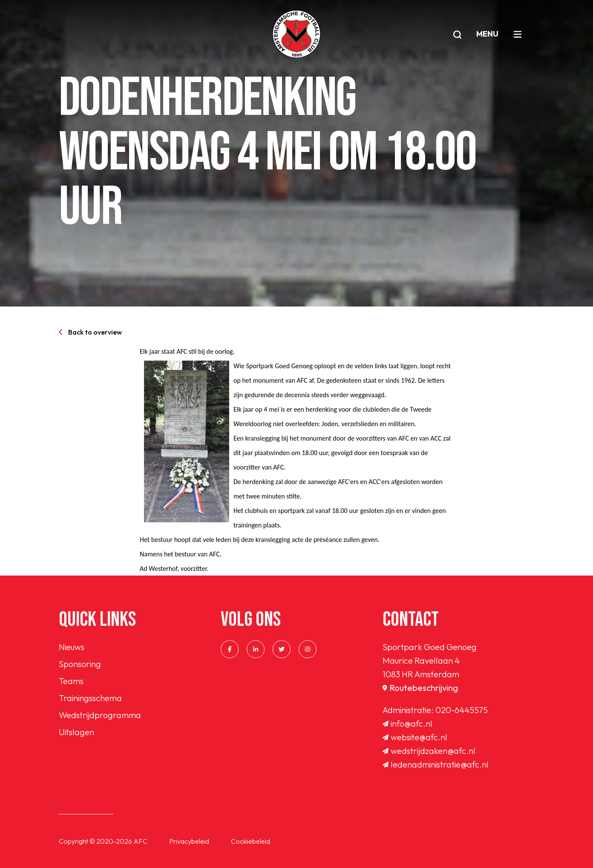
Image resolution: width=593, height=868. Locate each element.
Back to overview (90, 332)
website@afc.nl (415, 737)
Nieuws (72, 647)
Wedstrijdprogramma (100, 715)
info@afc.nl (407, 723)
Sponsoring (80, 664)
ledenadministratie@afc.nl (436, 764)
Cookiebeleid (250, 841)
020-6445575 (462, 710)
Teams (71, 681)
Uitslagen (76, 732)
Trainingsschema (90, 698)
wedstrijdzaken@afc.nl (429, 751)
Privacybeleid (189, 841)
